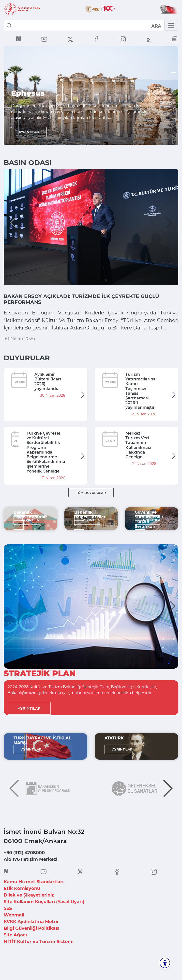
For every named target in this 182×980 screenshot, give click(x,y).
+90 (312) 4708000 (24, 868)
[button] (13, 223)
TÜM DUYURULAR (91, 508)
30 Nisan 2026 (19, 354)
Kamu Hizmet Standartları (34, 897)
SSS (8, 924)
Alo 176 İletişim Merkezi (30, 875)
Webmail (14, 930)
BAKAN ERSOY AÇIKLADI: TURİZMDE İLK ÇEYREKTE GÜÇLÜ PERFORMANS (83, 300)
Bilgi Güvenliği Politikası (31, 944)
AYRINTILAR (29, 132)
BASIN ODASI (28, 163)
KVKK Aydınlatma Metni (31, 937)
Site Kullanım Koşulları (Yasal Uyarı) (44, 917)
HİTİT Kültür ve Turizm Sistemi (39, 957)
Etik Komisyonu (22, 904)
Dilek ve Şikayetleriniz (29, 910)
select (156, 26)
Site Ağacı (15, 950)
